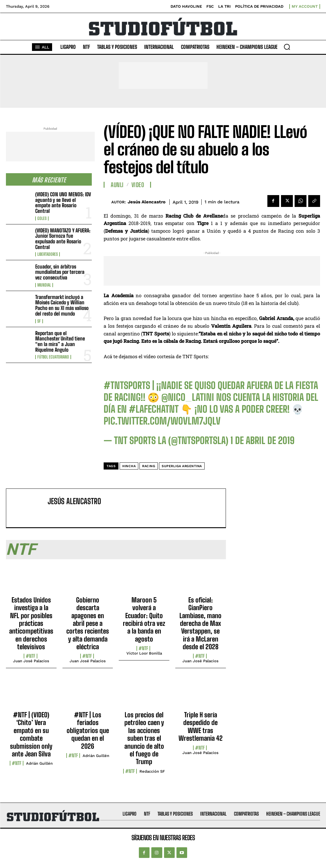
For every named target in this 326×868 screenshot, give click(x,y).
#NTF (30, 656)
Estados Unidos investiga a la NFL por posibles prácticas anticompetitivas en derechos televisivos (31, 623)
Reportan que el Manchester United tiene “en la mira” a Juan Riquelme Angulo (60, 341)
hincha (129, 466)
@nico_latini (188, 397)
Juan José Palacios (31, 661)
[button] (287, 47)
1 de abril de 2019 (262, 441)
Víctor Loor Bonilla (144, 653)
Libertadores (48, 254)
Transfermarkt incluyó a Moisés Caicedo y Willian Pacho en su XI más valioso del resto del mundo (62, 305)
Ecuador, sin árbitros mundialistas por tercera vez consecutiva (60, 272)
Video (138, 185)
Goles (42, 218)
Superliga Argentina (182, 466)
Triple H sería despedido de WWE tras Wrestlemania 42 (201, 726)
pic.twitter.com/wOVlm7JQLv (162, 421)
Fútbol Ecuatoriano (53, 357)
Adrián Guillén (39, 763)
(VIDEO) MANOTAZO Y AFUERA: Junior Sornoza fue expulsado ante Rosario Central (63, 239)
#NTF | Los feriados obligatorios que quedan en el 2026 (88, 730)
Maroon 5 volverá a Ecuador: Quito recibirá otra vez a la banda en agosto (144, 619)
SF (39, 321)
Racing (149, 466)
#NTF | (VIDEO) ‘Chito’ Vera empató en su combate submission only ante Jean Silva (31, 734)
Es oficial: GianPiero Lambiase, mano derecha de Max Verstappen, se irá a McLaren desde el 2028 (200, 623)
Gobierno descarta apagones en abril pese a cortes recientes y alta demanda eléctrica (88, 623)
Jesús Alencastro (147, 202)
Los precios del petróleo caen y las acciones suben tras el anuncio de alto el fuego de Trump (144, 738)
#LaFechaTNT (154, 409)
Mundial (44, 285)
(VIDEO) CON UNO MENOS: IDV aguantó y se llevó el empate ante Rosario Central (63, 203)
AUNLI (117, 185)
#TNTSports (127, 385)
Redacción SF (152, 771)
